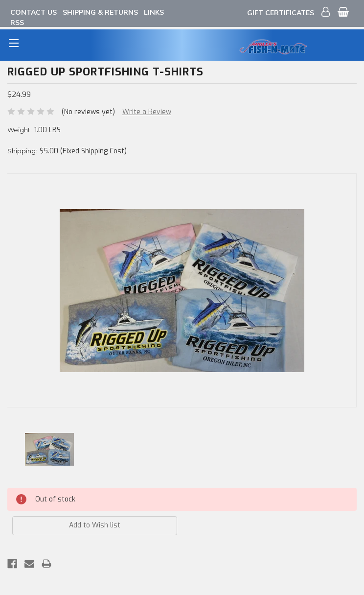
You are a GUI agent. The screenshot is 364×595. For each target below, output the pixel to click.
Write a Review (147, 112)
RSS (17, 23)
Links (154, 12)
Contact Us (34, 12)
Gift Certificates (281, 13)
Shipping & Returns (100, 12)
